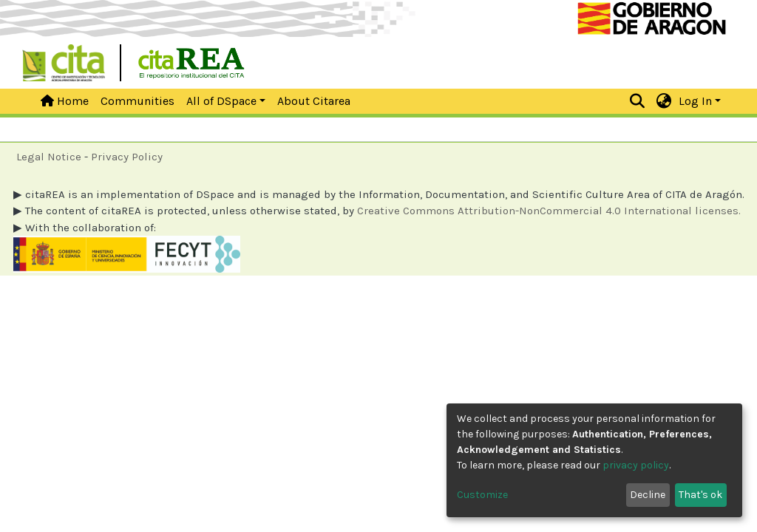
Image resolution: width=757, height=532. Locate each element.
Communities (138, 101)
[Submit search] (638, 101)
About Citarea (314, 101)
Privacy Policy (127, 157)
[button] (664, 101)
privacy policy (636, 465)
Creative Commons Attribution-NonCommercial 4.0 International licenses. (549, 211)
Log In (695, 101)
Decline (648, 495)
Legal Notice (49, 157)
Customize (482, 495)
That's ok (700, 495)
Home (65, 101)
